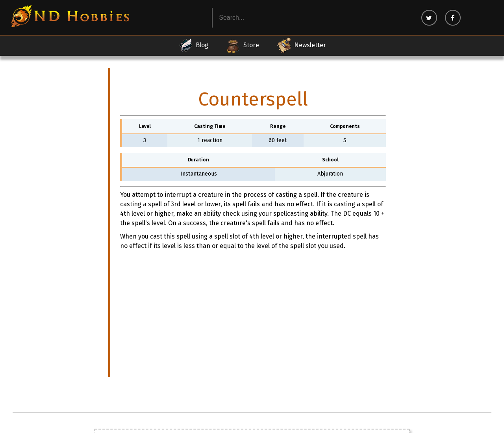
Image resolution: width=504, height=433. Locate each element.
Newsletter (301, 45)
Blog (193, 45)
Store (242, 45)
